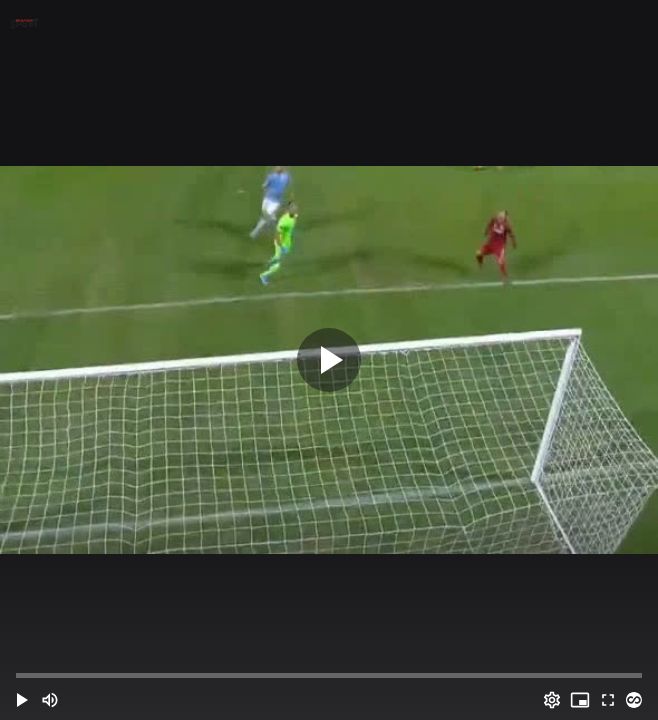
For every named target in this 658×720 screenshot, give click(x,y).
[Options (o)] (552, 700)
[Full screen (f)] (608, 700)
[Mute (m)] (50, 700)
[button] (22, 700)
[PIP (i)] (580, 700)
